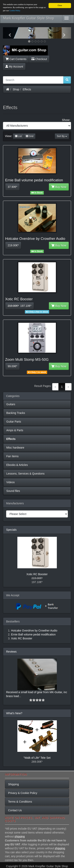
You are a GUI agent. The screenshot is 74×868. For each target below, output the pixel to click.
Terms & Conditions (20, 802)
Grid (30, 136)
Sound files (13, 491)
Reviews (11, 652)
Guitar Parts (14, 422)
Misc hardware (15, 448)
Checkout (39, 59)
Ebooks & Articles (17, 465)
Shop (16, 89)
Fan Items (12, 456)
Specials (11, 530)
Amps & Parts (15, 430)
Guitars (11, 404)
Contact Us (15, 810)
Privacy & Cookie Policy (23, 793)
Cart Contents (16, 59)
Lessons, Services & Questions (25, 474)
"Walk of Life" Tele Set (37, 758)
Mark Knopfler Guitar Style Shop (29, 18)
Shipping (14, 784)
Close (60, 5)
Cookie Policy (15, 11)
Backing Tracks (16, 413)
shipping (20, 836)
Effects (27, 89)
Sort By (62, 136)
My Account (14, 67)
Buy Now (59, 187)
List (18, 136)
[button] (8, 33)
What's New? (14, 713)
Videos (11, 482)
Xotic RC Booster (37, 574)
